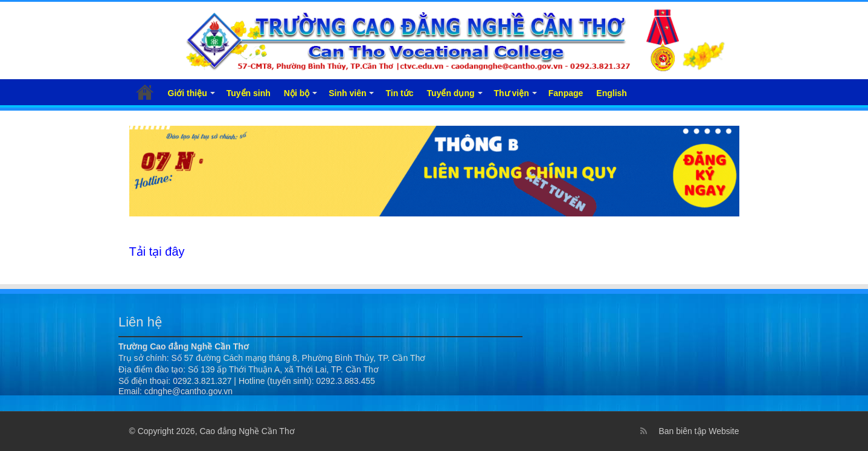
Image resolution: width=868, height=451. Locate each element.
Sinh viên (347, 93)
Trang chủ (145, 92)
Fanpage (566, 93)
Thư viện (512, 93)
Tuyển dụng (451, 93)
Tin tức (399, 93)
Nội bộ (297, 93)
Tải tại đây (157, 251)
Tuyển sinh (249, 93)
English (612, 93)
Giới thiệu (188, 93)
